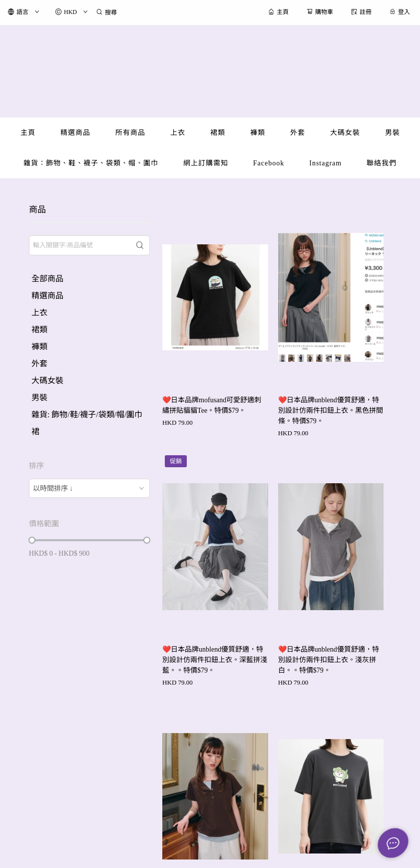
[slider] (32, 540)
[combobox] (89, 488)
